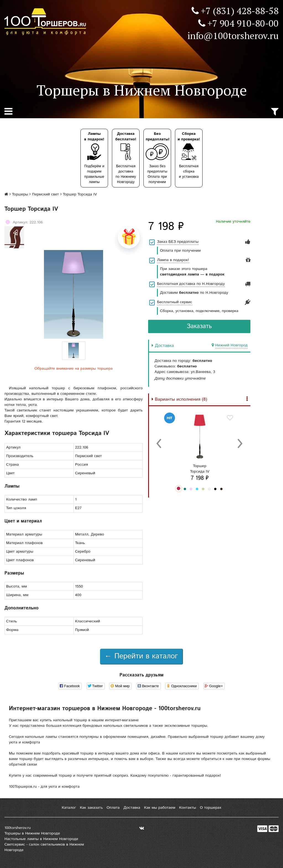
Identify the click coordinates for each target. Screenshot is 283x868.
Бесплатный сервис (175, 302)
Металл (82, 534)
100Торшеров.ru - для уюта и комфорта (44, 787)
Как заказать (91, 808)
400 (78, 595)
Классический (88, 621)
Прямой (82, 630)
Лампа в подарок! (173, 260)
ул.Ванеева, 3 (203, 372)
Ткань (80, 543)
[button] (179, 488)
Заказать (199, 326)
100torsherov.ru (18, 828)
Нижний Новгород (231, 345)
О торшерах (210, 808)
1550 (79, 586)
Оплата (113, 808)
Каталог (69, 808)
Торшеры (20, 194)
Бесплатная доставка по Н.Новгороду (191, 284)
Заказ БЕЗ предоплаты (178, 242)
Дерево (98, 534)
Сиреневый (85, 560)
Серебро (83, 552)
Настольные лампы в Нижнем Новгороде (41, 839)
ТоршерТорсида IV (200, 469)
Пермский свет (45, 194)
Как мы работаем (160, 808)
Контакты (188, 808)
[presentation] (159, 443)
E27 (78, 508)
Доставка (132, 808)
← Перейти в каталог (141, 656)
